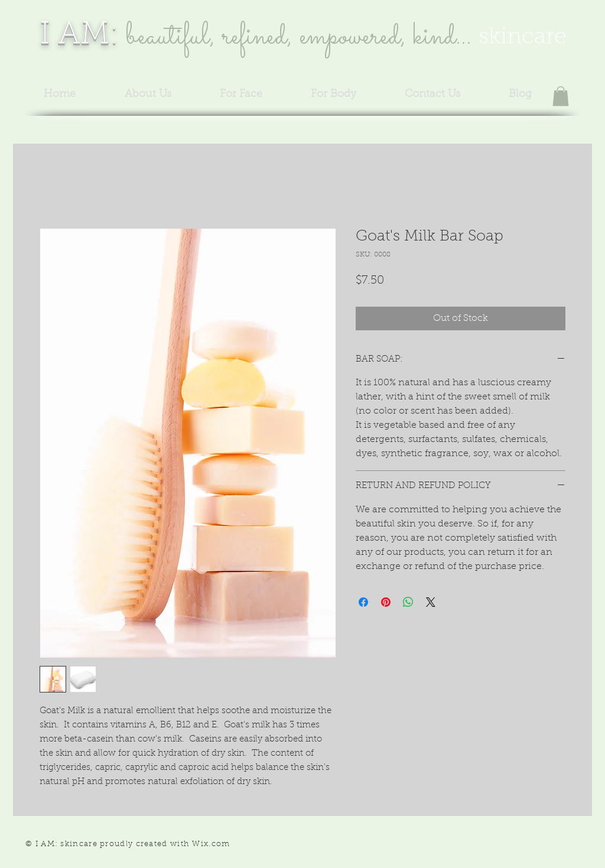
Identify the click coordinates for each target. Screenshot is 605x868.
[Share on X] (431, 602)
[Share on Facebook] (363, 602)
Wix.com (211, 844)
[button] (561, 96)
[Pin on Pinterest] (386, 602)
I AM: (79, 35)
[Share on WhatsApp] (408, 602)
